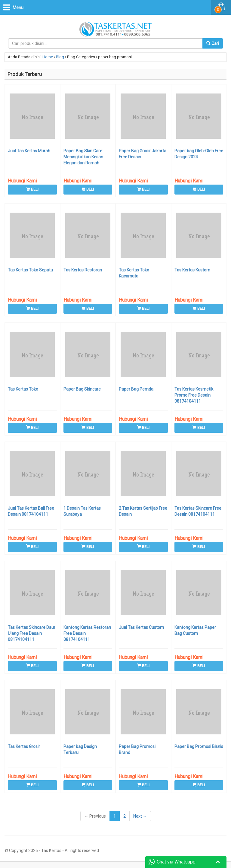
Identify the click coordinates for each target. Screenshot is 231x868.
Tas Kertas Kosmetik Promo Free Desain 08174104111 (194, 395)
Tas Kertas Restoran (83, 270)
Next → (140, 816)
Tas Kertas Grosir (24, 746)
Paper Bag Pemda (136, 389)
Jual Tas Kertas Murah (29, 151)
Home (48, 57)
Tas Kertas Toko (23, 389)
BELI (32, 189)
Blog (60, 57)
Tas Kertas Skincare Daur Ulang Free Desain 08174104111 (32, 633)
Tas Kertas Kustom (192, 270)
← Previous (95, 816)
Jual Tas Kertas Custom (141, 627)
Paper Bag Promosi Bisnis (199, 746)
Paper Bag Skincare (82, 389)
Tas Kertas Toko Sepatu (30, 270)
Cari (213, 43)
